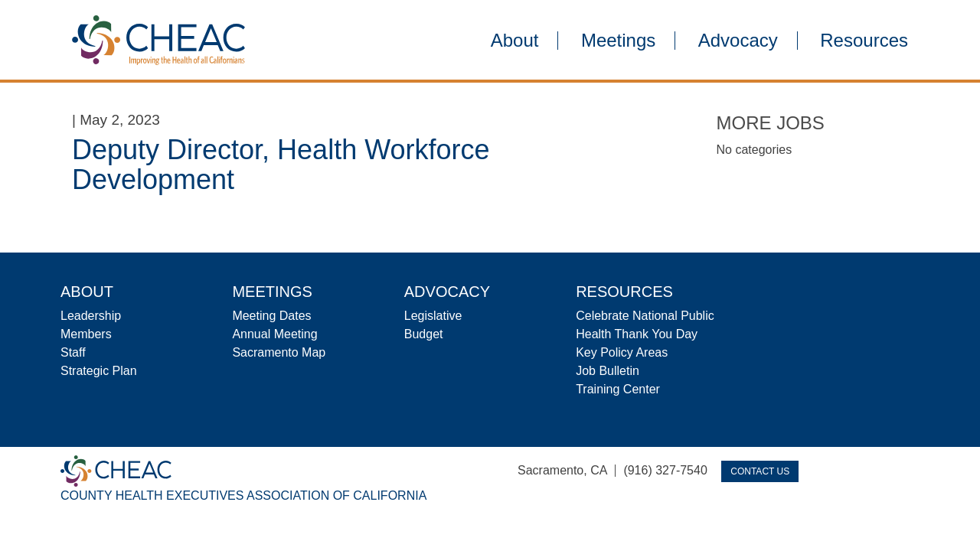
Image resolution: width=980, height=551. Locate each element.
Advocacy (738, 41)
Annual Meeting (274, 334)
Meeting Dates (271, 316)
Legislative (433, 316)
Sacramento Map (279, 352)
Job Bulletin (608, 371)
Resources (864, 41)
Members (86, 334)
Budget (424, 334)
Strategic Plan (99, 371)
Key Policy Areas (622, 352)
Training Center (618, 389)
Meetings (618, 41)
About (515, 41)
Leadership (91, 316)
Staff (73, 352)
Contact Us (760, 471)
